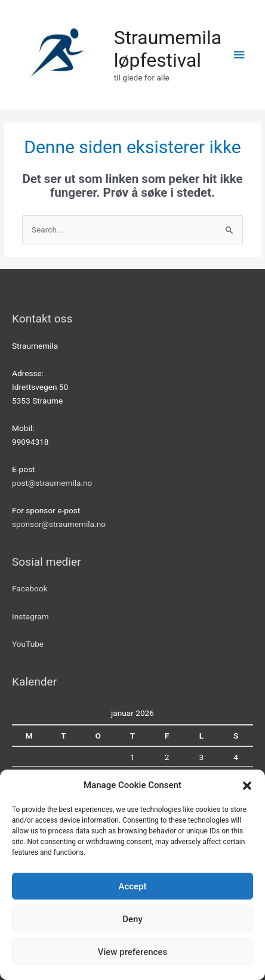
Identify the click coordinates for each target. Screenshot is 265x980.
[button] (247, 786)
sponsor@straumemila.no (59, 524)
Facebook (30, 588)
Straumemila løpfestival (168, 49)
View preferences (132, 952)
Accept (132, 886)
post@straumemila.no (52, 483)
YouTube (28, 644)
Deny (132, 919)
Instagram (30, 616)
